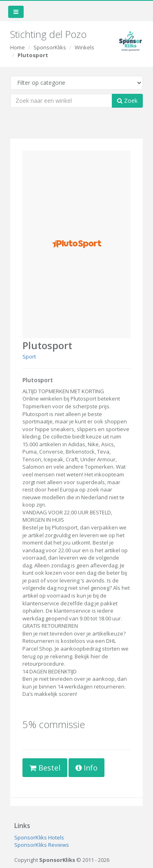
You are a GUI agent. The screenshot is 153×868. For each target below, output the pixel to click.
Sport (29, 356)
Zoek (127, 101)
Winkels (84, 47)
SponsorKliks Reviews (42, 845)
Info (86, 768)
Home (18, 47)
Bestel (45, 768)
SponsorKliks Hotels (39, 837)
